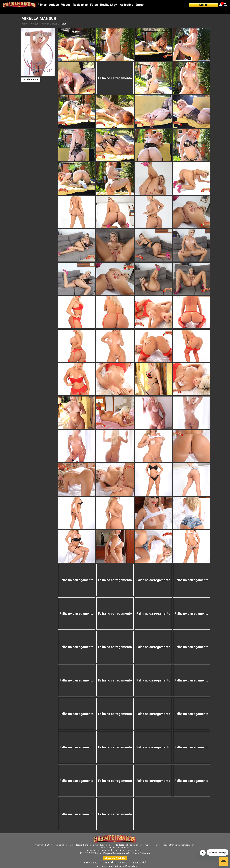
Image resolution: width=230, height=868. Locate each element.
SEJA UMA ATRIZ (115, 858)
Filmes (42, 5)
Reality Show (109, 5)
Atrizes (54, 5)
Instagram (139, 863)
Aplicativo (127, 5)
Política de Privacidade (126, 866)
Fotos (94, 5)
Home (24, 24)
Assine (203, 5)
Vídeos (66, 5)
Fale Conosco (91, 863)
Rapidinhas (80, 5)
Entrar (140, 5)
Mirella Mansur (49, 24)
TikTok (123, 863)
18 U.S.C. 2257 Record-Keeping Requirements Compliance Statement (115, 853)
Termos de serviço (102, 866)
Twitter (108, 863)
